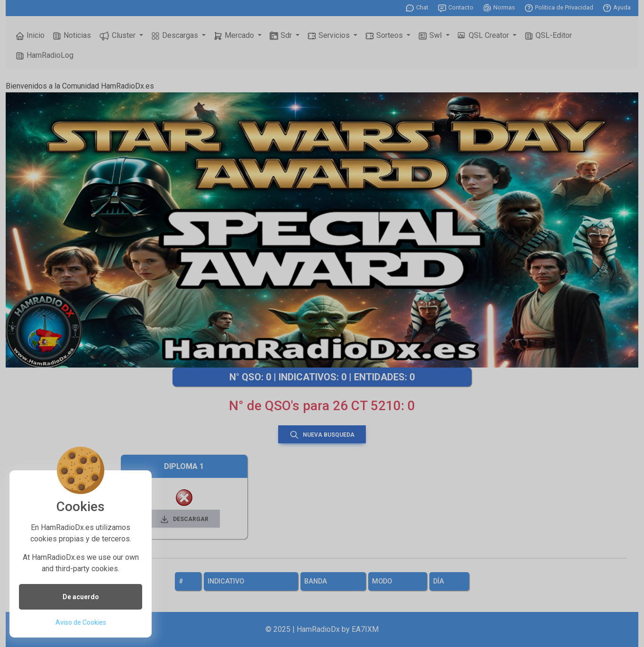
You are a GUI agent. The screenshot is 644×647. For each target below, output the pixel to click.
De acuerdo (81, 597)
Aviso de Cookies (81, 622)
